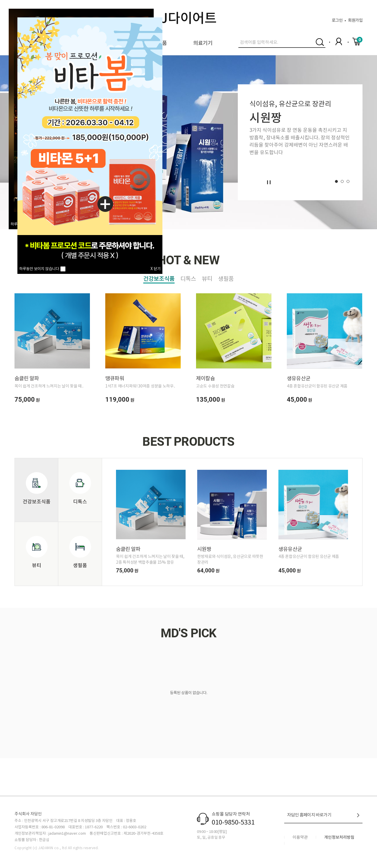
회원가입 (355, 20)
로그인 (337, 20)
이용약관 (300, 837)
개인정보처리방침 (339, 837)
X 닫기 (156, 269)
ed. (96, 848)
